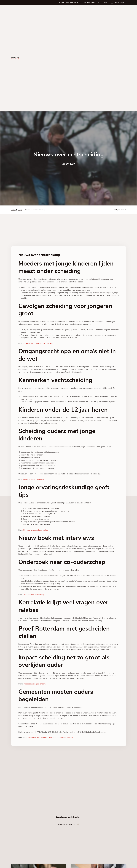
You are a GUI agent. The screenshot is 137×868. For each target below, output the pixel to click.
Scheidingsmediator (89, 2)
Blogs (105, 2)
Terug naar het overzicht (66, 824)
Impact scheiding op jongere (34, 684)
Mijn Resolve (120, 2)
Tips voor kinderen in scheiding (35, 530)
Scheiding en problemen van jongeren (38, 343)
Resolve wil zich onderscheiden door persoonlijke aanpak (50, 738)
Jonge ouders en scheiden (33, 479)
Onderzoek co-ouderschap (34, 595)
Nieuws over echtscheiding (35, 210)
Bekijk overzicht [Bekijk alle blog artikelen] (120, 210)
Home (13, 210)
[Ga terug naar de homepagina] (15, 58)
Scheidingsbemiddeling (67, 2)
